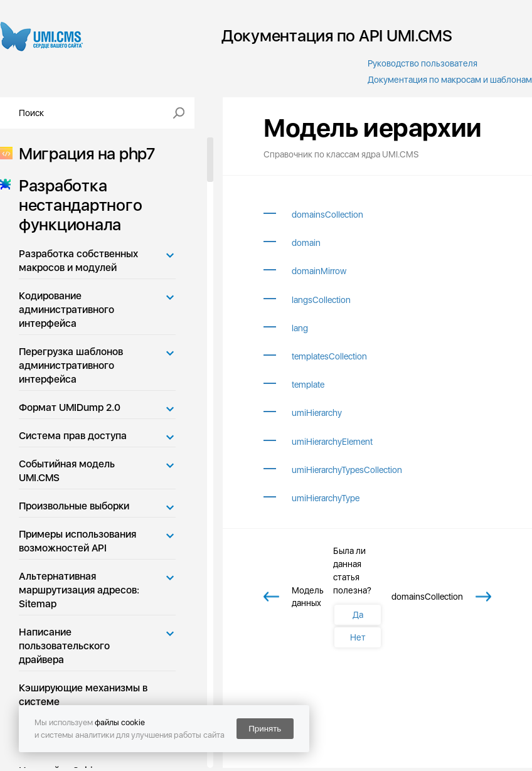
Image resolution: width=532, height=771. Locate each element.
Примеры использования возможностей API (77, 541)
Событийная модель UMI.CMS (67, 471)
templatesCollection (329, 356)
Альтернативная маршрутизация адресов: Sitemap (79, 590)
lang (300, 328)
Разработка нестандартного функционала (77, 205)
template (308, 385)
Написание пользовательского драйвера (64, 646)
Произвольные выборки (74, 506)
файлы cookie (120, 722)
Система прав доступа (73, 436)
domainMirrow (319, 271)
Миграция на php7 (83, 153)
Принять (265, 729)
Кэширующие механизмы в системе (83, 695)
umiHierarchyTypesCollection (347, 470)
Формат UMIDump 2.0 (70, 407)
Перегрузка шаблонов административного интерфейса (71, 365)
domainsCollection (327, 215)
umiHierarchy (317, 413)
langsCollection (321, 300)
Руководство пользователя (423, 63)
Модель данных (308, 597)
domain (306, 243)
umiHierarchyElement (332, 442)
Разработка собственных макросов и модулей (78, 261)
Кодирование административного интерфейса (66, 310)
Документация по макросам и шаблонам (450, 80)
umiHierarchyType (326, 498)
